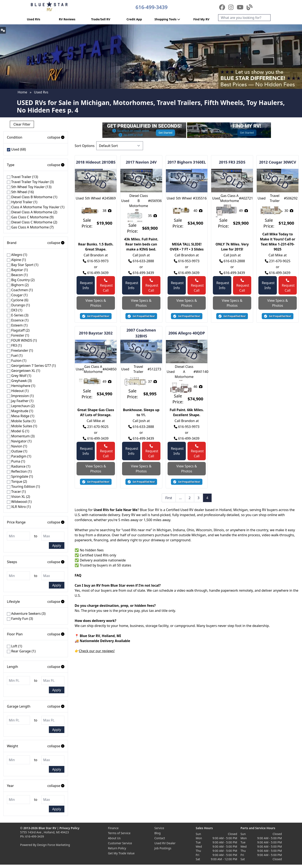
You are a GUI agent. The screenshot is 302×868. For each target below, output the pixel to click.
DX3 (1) (15, 310)
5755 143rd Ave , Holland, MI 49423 (44, 832)
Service (159, 828)
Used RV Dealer (165, 843)
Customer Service (120, 843)
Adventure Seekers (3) (26, 614)
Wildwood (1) (19, 502)
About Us (114, 838)
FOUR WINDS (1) (22, 340)
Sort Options (85, 146)
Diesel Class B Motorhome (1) (32, 197)
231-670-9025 (278, 261)
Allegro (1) (17, 255)
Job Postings (163, 848)
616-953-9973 (96, 261)
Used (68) (16, 149)
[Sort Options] (120, 146)
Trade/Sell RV (101, 19)
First (169, 498)
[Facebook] (223, 7)
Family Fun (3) (20, 619)
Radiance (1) (19, 466)
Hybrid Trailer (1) (22, 202)
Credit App (134, 19)
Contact (160, 838)
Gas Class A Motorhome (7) (30, 227)
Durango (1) (18, 305)
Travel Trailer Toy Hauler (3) (30, 182)
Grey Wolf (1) (19, 376)
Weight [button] (36, 746)
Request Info (86, 285)
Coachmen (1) (20, 290)
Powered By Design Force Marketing (45, 845)
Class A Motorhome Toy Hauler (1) (36, 207)
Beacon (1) (17, 275)
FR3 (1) (14, 345)
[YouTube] (241, 7)
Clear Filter (22, 124)
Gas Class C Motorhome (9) (30, 217)
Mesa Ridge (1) (21, 416)
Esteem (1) (17, 325)
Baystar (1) (17, 270)
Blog (158, 833)
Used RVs (34, 19)
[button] (96, 316)
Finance (113, 828)
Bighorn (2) (18, 285)
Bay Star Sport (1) (23, 265)
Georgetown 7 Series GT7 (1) (31, 366)
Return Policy (117, 848)
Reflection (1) (19, 471)
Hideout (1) (18, 391)
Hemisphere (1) (21, 386)
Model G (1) (18, 431)
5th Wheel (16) (20, 192)
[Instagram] (232, 7)
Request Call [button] (106, 286)
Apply (57, 545)
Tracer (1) (16, 492)
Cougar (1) (17, 295)
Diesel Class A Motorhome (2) (32, 212)
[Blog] (250, 7)
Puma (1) (16, 461)
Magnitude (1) (20, 411)
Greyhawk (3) (19, 381)
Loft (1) (14, 646)
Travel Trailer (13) (22, 177)
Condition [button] (36, 137)
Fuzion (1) (17, 361)
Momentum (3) (21, 436)
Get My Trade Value (121, 853)
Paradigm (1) (19, 456)
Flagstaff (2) (18, 330)
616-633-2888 (141, 261)
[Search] (244, 18)
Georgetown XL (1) (23, 371)
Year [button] (36, 786)
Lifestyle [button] (36, 602)
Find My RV (201, 19)
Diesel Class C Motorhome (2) (32, 222)
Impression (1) (20, 396)
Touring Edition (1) (23, 486)
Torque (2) (17, 481)
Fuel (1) (15, 355)
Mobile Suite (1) (21, 421)
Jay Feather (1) (20, 401)
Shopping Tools (168, 19)
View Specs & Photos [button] (96, 303)
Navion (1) (17, 446)
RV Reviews (67, 19)
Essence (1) (18, 320)
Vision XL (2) (18, 497)
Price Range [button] (36, 522)
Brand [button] (36, 243)
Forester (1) (18, 335)
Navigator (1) (19, 441)
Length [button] (36, 667)
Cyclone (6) (18, 300)
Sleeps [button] (36, 562)
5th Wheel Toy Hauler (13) (29, 187)
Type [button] (36, 165)
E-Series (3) (18, 315)
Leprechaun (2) (21, 406)
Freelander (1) (20, 350)
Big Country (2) (21, 280)
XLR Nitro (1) (19, 507)
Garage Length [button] (36, 706)
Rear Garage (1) (21, 651)
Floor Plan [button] (36, 634)
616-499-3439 (152, 7)
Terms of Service (119, 833)
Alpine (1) (16, 260)
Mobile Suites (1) (22, 426)
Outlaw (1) (17, 451)
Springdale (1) (20, 476)
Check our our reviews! (97, 651)
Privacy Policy (69, 828)
